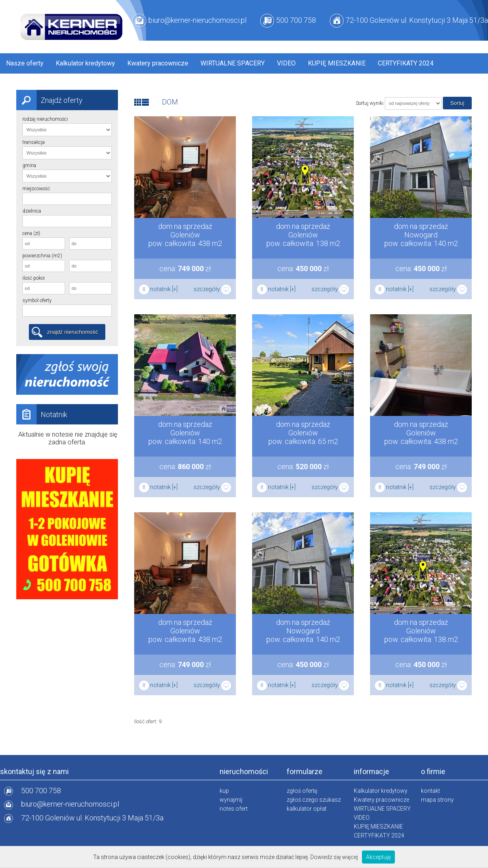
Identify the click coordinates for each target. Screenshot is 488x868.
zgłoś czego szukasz (314, 800)
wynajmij (231, 800)
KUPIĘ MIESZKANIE (337, 63)
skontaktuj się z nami (34, 771)
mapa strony (437, 800)
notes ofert (234, 809)
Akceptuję (378, 857)
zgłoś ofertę (302, 791)
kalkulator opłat (307, 809)
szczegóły (212, 289)
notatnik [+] (158, 289)
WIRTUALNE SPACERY (233, 63)
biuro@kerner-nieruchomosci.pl (197, 20)
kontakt (430, 791)
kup (224, 791)
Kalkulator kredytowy (85, 63)
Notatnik (42, 414)
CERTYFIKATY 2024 (406, 63)
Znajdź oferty (49, 100)
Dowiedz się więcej (334, 857)
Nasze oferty (25, 63)
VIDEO (286, 63)
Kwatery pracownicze (158, 63)
